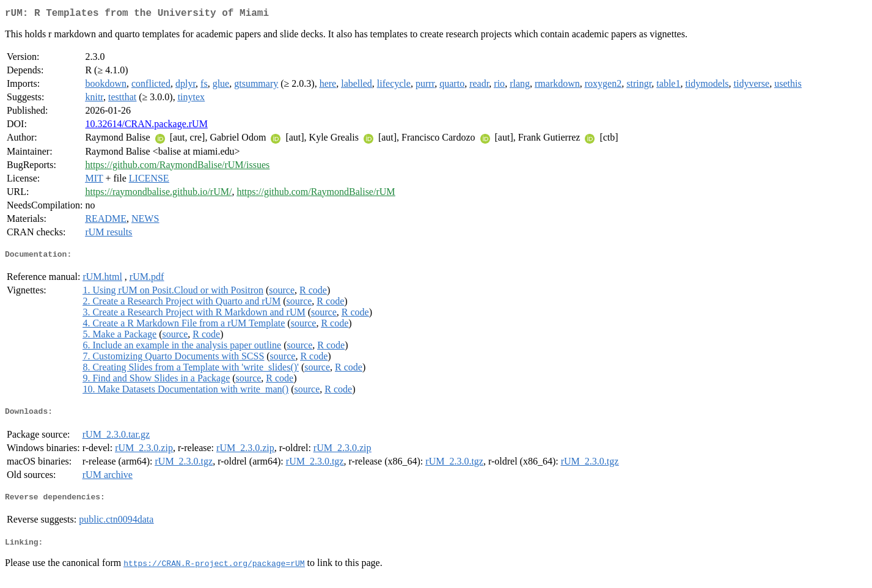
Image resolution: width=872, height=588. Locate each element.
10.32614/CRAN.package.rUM (146, 126)
